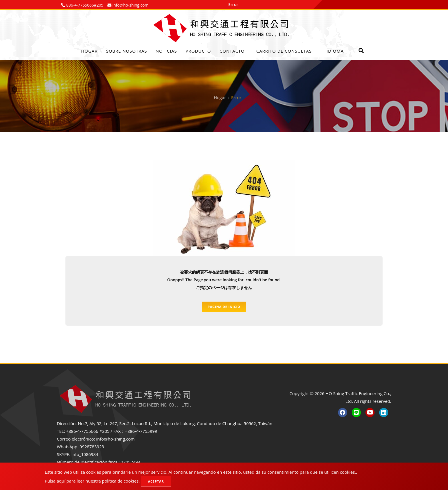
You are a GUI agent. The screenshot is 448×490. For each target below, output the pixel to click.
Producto (198, 51)
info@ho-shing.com (115, 439)
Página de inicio (224, 307)
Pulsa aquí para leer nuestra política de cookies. (92, 481)
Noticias (166, 51)
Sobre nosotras (126, 51)
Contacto (232, 51)
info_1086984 (85, 454)
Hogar (89, 51)
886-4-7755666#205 (84, 5)
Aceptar (156, 481)
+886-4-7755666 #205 (88, 431)
